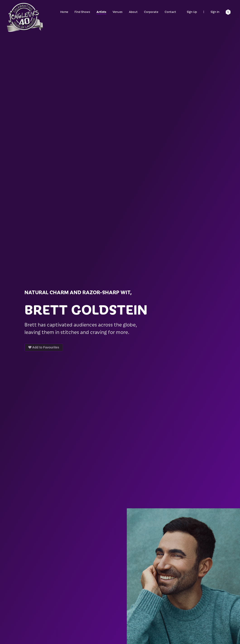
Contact (170, 12)
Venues (118, 12)
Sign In (215, 12)
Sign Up (192, 12)
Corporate (151, 12)
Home (64, 12)
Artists (101, 12)
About (133, 12)
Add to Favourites (44, 347)
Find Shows (82, 12)
